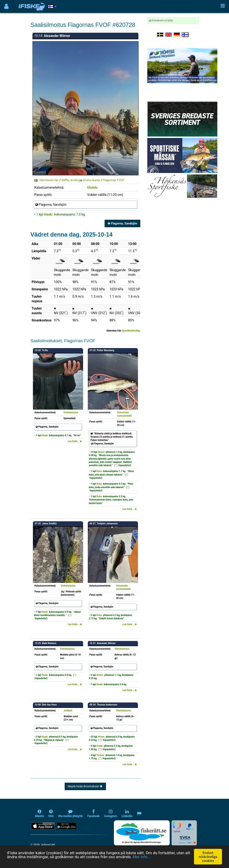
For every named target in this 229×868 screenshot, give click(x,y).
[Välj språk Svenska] (160, 35)
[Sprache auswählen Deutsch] (177, 35)
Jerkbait (68, 711)
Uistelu (92, 187)
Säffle (65, 180)
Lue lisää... (75, 441)
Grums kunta (91, 180)
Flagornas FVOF (113, 180)
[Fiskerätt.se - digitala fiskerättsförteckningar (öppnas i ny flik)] (142, 833)
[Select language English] (169, 35)
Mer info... (142, 857)
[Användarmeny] (6, 6)
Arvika (74, 180)
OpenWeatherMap (131, 331)
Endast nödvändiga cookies (208, 857)
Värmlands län (49, 180)
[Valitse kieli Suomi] (185, 35)
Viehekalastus (71, 412)
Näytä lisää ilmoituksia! (85, 786)
